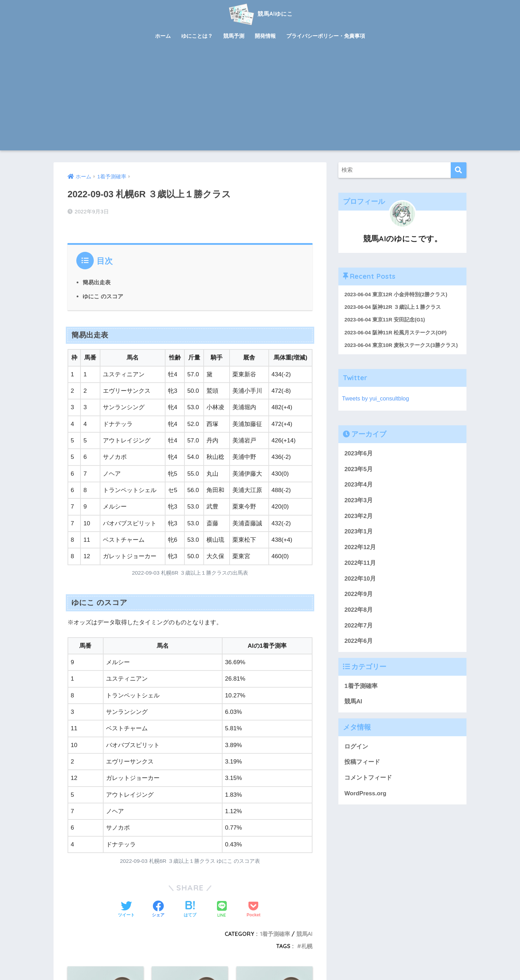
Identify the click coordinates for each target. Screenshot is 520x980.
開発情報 (265, 36)
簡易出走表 (97, 282)
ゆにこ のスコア (103, 296)
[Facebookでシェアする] (158, 910)
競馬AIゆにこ (260, 13)
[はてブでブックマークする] (190, 910)
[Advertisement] (260, 98)
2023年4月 (359, 485)
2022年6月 (359, 642)
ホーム (163, 36)
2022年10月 (360, 579)
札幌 (307, 946)
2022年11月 (360, 563)
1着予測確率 (275, 934)
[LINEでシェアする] (222, 910)
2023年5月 (359, 470)
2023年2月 (359, 516)
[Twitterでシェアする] (126, 910)
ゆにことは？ (197, 36)
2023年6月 (359, 454)
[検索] (459, 170)
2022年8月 (359, 610)
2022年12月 (360, 548)
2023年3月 (359, 501)
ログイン (356, 747)
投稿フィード (362, 763)
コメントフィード (368, 778)
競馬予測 (234, 36)
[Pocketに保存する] (254, 910)
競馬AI (304, 934)
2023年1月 (359, 532)
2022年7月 (359, 626)
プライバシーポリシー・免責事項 (326, 36)
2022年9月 (359, 595)
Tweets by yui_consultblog (376, 399)
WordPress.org (365, 794)
